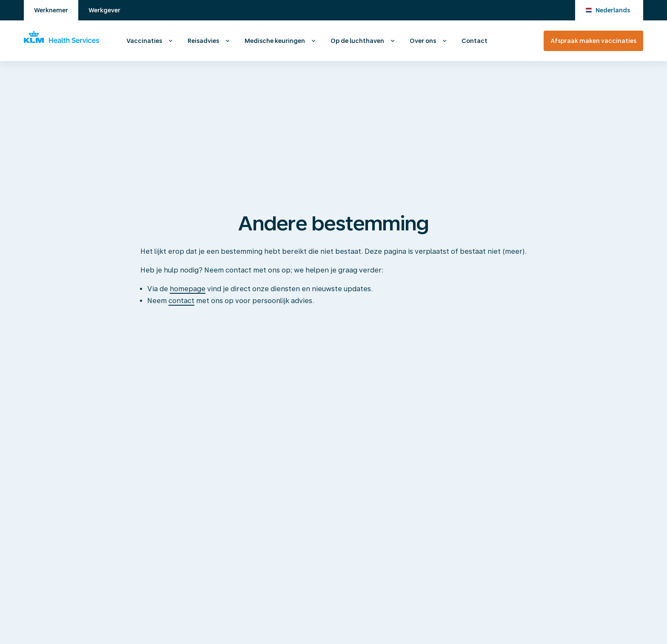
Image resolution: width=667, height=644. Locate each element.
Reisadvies (203, 41)
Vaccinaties (144, 41)
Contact (475, 41)
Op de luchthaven (357, 41)
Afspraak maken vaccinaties (593, 41)
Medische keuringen (275, 41)
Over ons (423, 41)
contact (181, 301)
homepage (188, 289)
